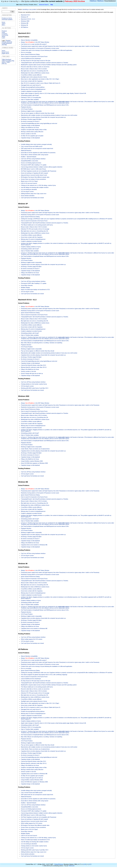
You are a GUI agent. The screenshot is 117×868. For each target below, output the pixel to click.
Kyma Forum (5, 52)
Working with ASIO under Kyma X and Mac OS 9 (35, 388)
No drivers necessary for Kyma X (30, 121)
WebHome (93, 1)
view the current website (52, 1)
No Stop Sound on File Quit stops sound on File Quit (36, 61)
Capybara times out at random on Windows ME (34, 545)
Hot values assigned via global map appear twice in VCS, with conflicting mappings (44, 675)
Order (3, 32)
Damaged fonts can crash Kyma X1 (31, 85)
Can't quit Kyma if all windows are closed (32, 198)
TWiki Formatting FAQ (8, 61)
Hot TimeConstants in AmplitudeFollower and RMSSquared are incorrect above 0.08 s (45, 105)
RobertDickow (59, 864)
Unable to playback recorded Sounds (31, 91)
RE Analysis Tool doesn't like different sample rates (35, 177)
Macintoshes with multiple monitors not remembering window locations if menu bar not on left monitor (49, 115)
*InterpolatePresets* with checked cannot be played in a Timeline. (45, 63)
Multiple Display (25, 287)
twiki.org (4, 64)
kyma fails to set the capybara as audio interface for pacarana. (38, 153)
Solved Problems (24, 37)
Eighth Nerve (5, 53)
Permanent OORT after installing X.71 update (34, 165)
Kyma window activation (28, 196)
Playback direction (26, 107)
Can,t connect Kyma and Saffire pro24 (32, 146)
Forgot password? (7, 43)
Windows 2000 (25, 21)
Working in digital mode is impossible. (31, 111)
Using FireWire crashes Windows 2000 (32, 461)
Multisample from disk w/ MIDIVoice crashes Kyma (35, 73)
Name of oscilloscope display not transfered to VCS (35, 290)
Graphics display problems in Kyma (31, 247)
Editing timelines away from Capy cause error (34, 194)
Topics (4, 24)
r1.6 (85, 864)
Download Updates (7, 19)
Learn (3, 38)
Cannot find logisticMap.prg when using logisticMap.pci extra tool (39, 123)
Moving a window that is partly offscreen (32, 132)
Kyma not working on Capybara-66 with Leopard (34, 173)
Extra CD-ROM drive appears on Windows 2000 (34, 463)
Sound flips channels (27, 285)
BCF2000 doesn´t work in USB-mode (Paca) (33, 169)
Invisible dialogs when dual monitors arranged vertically (36, 144)
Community (5, 35)
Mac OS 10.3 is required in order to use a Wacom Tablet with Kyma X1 (41, 83)
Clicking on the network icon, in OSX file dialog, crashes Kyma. (39, 185)
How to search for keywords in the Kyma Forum (34, 56)
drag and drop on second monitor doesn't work (34, 175)
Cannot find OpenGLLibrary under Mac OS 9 (33, 365)
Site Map (4, 45)
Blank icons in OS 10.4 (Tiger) (29, 181)
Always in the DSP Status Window (35, 42)
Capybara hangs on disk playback (30, 125)
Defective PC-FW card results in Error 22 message (35, 229)
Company (5, 34)
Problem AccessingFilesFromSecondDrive (33, 87)
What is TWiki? (6, 62)
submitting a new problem (29, 9)
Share (3, 36)
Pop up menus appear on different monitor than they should (38, 113)
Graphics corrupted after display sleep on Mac (34, 130)
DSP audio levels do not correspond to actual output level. (37, 148)
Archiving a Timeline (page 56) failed (31, 119)
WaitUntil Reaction (26, 151)
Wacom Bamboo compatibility (29, 40)
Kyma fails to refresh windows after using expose (35, 155)
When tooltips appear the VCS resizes (32, 639)
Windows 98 (24, 25)
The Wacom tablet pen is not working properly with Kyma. (37, 225)
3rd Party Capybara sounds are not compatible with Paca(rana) (39, 171)
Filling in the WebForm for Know (30, 128)
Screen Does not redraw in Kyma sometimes (33, 179)
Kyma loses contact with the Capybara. (32, 81)
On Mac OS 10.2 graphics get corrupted (32, 136)
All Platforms (25, 27)
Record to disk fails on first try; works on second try (35, 67)
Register (8, 41)
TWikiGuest (71, 866)
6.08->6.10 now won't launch (29, 183)
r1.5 (90, 864)
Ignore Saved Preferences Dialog (30, 54)
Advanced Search (44, 5)
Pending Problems (24, 141)
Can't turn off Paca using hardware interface (33, 159)
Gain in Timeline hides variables (30, 100)
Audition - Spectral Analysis (29, 157)
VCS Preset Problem (27, 109)
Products (4, 31)
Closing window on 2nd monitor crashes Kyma (34, 384)
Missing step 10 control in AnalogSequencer (33, 89)
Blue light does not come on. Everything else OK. (35, 71)
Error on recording (26, 52)
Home (3, 22)
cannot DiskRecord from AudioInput (31, 59)
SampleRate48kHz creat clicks (30, 161)
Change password (7, 42)
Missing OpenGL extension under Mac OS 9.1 (34, 367)
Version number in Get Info (29, 134)
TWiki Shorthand (6, 59)
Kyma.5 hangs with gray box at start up (32, 373)
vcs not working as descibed (29, 189)
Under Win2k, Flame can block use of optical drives (35, 449)
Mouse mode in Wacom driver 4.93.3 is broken (34, 69)
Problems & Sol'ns (7, 18)
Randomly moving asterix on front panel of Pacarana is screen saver (40, 48)
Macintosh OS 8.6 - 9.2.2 (28, 19)
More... (4, 25)
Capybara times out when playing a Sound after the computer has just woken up (43, 117)
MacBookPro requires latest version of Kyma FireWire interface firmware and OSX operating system (49, 65)
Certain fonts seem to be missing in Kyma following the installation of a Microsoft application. (47, 50)
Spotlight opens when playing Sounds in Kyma (34, 77)
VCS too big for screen (27, 191)
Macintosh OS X (26, 15)
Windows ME (25, 23)
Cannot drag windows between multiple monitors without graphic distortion (42, 167)
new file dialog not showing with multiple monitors (35, 187)
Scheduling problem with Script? (30, 95)
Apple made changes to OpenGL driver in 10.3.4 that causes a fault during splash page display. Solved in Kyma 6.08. (54, 93)
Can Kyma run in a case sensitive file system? (34, 44)
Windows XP (25, 17)
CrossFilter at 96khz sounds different (31, 75)
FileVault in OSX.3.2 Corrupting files (31, 97)
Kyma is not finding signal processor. (31, 163)
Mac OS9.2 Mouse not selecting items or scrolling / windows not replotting (42, 343)
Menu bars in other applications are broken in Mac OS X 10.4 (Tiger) (40, 79)
